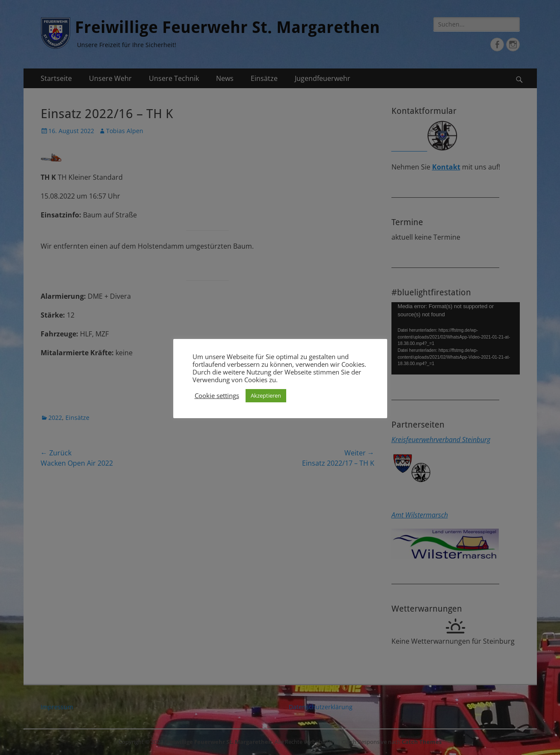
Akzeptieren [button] (266, 395)
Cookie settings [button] (217, 395)
